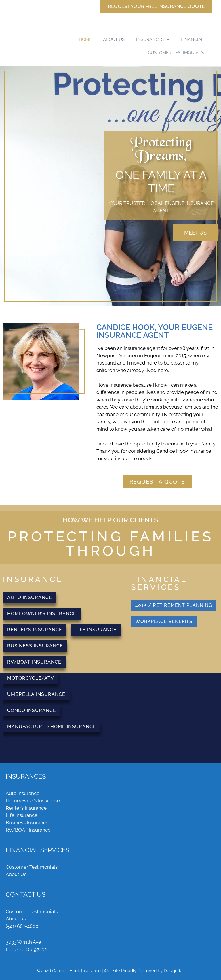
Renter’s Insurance (26, 808)
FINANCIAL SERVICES (38, 850)
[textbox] (157, 403)
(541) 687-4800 (22, 926)
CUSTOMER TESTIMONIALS (176, 54)
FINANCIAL (192, 41)
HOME (85, 41)
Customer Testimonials (32, 867)
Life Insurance (22, 815)
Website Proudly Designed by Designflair (144, 971)
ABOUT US (114, 41)
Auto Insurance (23, 793)
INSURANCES (153, 41)
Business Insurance (27, 823)
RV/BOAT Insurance (28, 830)
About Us (16, 874)
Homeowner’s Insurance (33, 800)
